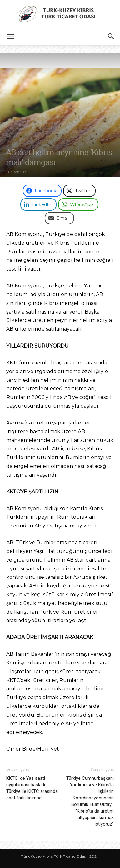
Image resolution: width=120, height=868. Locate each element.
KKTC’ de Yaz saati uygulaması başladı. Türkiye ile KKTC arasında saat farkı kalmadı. (32, 788)
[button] (11, 36)
